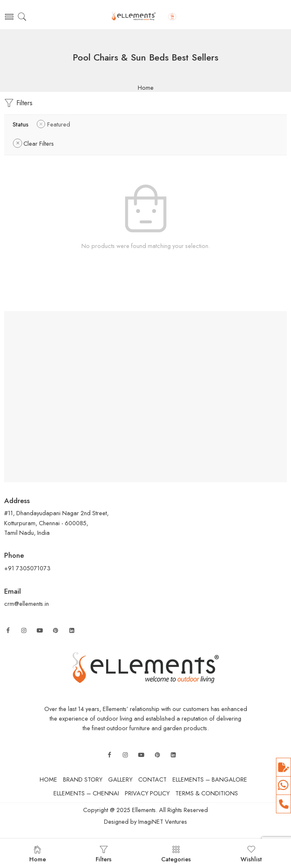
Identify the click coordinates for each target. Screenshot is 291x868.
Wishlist (251, 854)
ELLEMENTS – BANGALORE (210, 779)
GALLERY (120, 779)
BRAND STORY (83, 779)
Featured (59, 124)
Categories (176, 854)
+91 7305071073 (28, 568)
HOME (48, 779)
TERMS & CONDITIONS (207, 793)
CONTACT (152, 779)
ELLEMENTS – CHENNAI (86, 793)
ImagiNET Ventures (162, 821)
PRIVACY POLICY (147, 793)
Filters (18, 103)
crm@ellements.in (27, 604)
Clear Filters (39, 143)
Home (146, 88)
